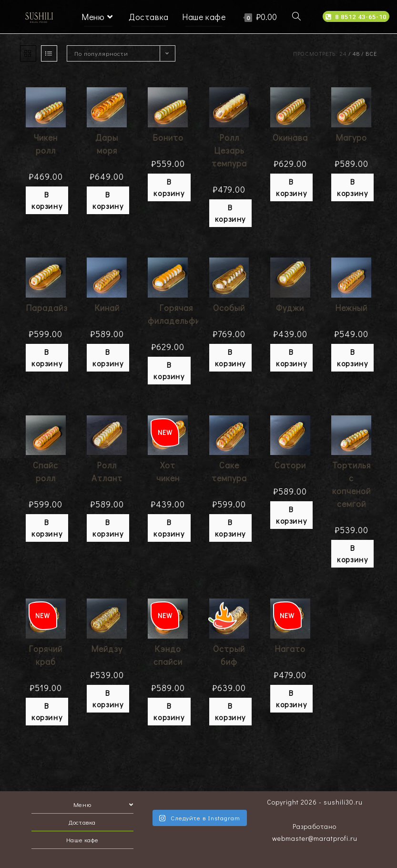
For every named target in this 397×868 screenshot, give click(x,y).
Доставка (82, 822)
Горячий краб (46, 655)
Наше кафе (82, 840)
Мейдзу (107, 649)
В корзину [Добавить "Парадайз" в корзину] (47, 357)
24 (343, 53)
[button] (356, 16)
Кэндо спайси (168, 655)
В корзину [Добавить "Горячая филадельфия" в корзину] (169, 370)
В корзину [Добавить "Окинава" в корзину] (291, 187)
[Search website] (296, 17)
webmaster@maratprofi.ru (315, 838)
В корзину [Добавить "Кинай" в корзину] (108, 357)
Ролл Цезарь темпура (229, 150)
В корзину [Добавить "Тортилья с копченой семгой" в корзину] (352, 553)
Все (371, 53)
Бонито (168, 137)
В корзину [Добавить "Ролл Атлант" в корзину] (108, 528)
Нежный (351, 308)
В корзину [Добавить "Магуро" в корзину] (352, 187)
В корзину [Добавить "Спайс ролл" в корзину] (47, 528)
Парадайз (47, 308)
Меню (103, 804)
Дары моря (107, 144)
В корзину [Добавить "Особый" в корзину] (230, 357)
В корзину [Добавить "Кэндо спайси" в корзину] (169, 711)
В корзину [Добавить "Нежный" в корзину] (352, 357)
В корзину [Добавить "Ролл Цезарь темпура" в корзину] (230, 213)
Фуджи (290, 308)
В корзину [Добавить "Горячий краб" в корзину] (47, 711)
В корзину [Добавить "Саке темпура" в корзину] (230, 528)
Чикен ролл (46, 144)
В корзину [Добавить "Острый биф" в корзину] (230, 711)
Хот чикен (168, 471)
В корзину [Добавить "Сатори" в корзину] (291, 515)
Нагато (290, 649)
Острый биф (229, 655)
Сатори (290, 465)
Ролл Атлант (107, 471)
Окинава (290, 137)
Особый (229, 308)
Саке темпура (229, 471)
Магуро (351, 137)
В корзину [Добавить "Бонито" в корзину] (169, 187)
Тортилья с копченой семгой (351, 484)
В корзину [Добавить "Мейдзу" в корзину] (108, 698)
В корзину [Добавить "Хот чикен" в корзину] (169, 528)
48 (356, 53)
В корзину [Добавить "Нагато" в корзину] (291, 698)
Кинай (107, 308)
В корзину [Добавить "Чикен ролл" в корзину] (47, 200)
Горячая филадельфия (176, 314)
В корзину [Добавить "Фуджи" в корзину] (291, 357)
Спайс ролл (46, 471)
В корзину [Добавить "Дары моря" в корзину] (108, 200)
